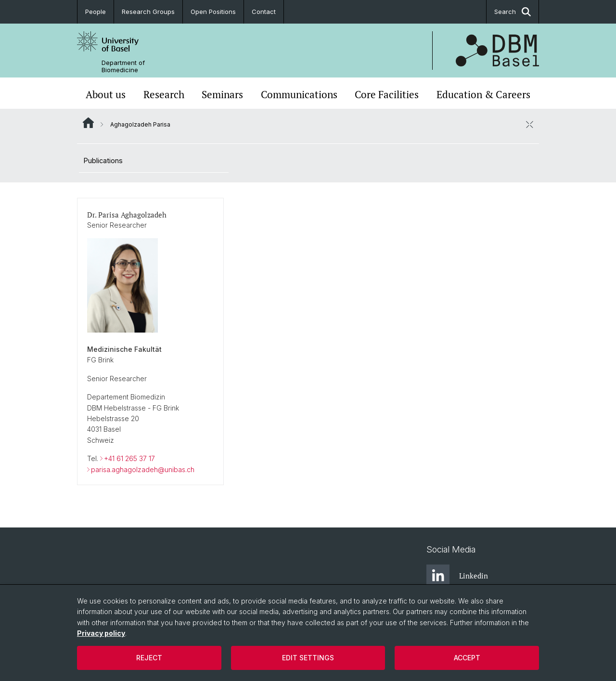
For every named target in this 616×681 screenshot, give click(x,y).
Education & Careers (483, 94)
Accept (467, 658)
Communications (299, 94)
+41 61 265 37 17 (129, 458)
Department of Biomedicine (123, 66)
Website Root (88, 123)
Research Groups (148, 12)
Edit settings (308, 658)
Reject (149, 658)
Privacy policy (101, 633)
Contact (264, 12)
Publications (103, 161)
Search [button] (513, 12)
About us (106, 94)
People (96, 12)
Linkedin (457, 576)
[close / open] (529, 124)
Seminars (222, 94)
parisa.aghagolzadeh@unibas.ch (143, 469)
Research (164, 94)
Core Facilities (387, 94)
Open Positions (213, 12)
